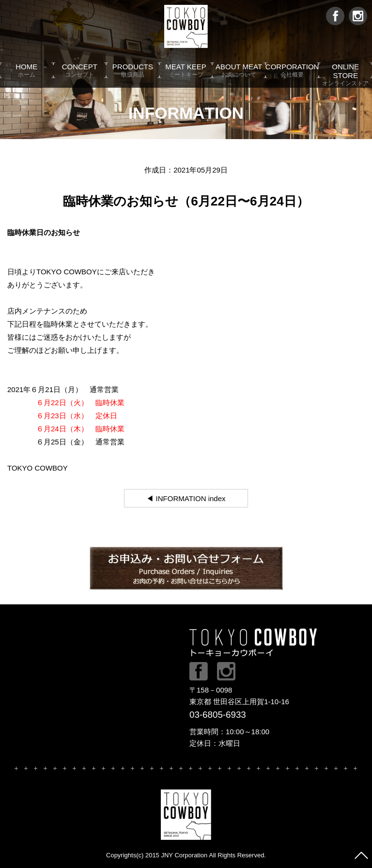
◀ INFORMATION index (186, 498)
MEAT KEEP (186, 70)
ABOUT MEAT (239, 70)
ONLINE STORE (345, 70)
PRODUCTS (133, 70)
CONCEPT (80, 70)
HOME (27, 70)
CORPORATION (292, 70)
